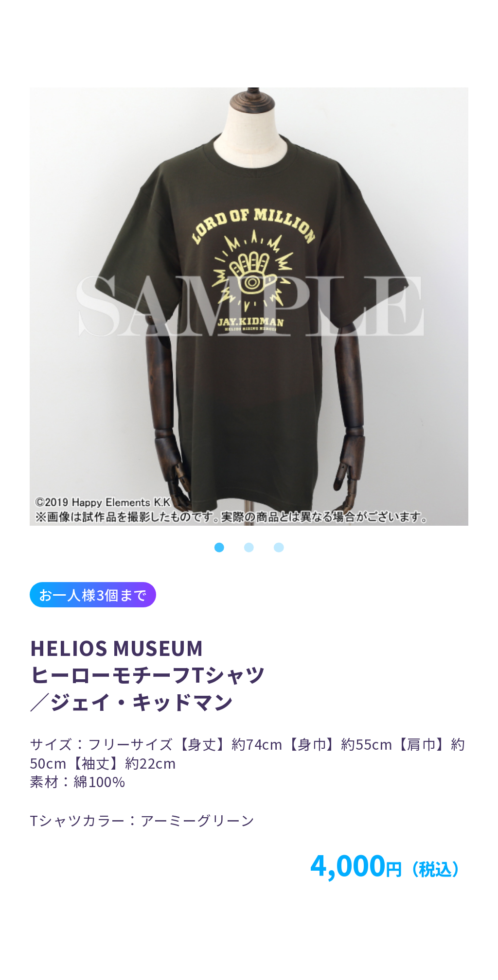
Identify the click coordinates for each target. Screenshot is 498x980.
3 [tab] (279, 547)
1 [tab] (219, 547)
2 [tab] (249, 547)
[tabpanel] (249, 307)
